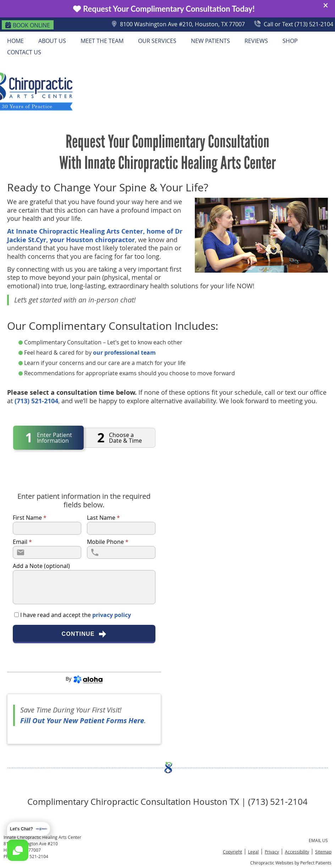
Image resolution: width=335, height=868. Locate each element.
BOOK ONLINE (28, 25)
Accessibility (297, 852)
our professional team (124, 353)
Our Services (157, 41)
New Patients (210, 41)
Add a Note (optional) (41, 566)
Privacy (272, 852)
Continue (84, 634)
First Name (30, 518)
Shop (290, 41)
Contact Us (24, 52)
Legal (253, 852)
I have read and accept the (75, 615)
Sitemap (323, 852)
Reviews (256, 41)
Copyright (232, 852)
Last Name (103, 518)
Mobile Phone (108, 542)
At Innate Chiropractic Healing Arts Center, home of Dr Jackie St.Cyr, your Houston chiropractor (95, 235)
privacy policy (112, 615)
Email (22, 542)
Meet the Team (102, 41)
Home (15, 41)
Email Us (318, 840)
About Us (52, 41)
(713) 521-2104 (36, 401)
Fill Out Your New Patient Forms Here (82, 720)
